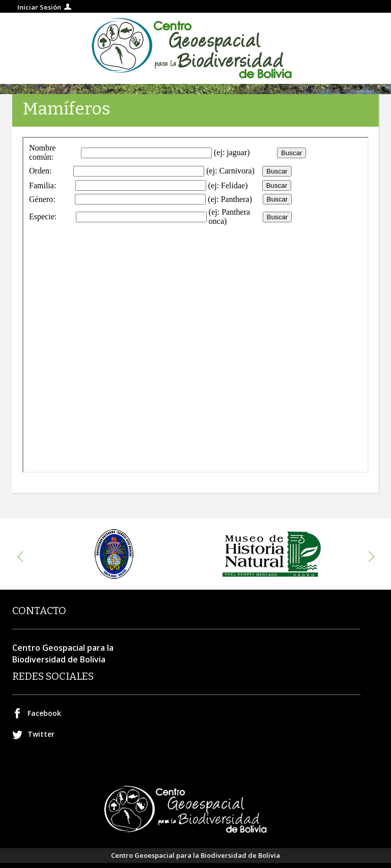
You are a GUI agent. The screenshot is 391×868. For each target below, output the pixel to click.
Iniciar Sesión (39, 7)
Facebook (44, 713)
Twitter (41, 734)
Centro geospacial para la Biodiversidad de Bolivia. (195, 48)
